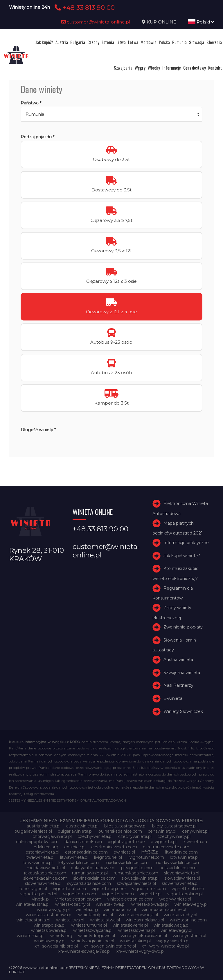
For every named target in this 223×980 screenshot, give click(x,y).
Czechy (93, 42)
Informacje (172, 68)
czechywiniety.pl (174, 836)
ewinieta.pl (124, 852)
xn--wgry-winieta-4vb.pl (165, 946)
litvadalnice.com (181, 852)
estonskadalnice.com (86, 852)
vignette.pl (151, 894)
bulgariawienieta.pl (33, 831)
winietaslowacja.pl (171, 925)
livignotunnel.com (146, 857)
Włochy (154, 68)
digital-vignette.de (126, 842)
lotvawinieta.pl (184, 857)
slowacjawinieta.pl (182, 878)
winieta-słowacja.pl (150, 904)
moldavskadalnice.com (178, 863)
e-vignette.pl (164, 842)
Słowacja (197, 42)
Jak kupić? (44, 42)
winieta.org (87, 910)
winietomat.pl (31, 936)
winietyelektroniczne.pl (144, 936)
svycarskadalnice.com (89, 883)
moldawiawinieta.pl (46, 868)
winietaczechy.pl (180, 915)
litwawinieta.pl (74, 857)
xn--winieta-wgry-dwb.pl (141, 951)
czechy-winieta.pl (95, 836)
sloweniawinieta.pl (43, 883)
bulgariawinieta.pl (75, 831)
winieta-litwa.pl (111, 904)
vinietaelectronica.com (78, 899)
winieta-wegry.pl (191, 904)
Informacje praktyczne (186, 543)
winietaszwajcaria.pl (93, 930)
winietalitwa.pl (70, 920)
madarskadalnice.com (127, 863)
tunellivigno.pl (33, 889)
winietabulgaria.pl (96, 915)
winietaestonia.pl (33, 920)
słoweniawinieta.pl (180, 883)
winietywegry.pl (50, 941)
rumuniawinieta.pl (90, 873)
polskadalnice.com (178, 868)
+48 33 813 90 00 (84, 8)
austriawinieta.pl (82, 826)
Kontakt (215, 68)
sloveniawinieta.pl (182, 873)
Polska (164, 42)
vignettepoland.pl (185, 894)
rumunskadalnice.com (136, 873)
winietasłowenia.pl (136, 930)
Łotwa (133, 42)
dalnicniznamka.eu (83, 842)
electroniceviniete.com (166, 847)
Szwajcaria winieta (182, 673)
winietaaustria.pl (120, 910)
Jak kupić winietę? (182, 556)
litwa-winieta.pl (39, 857)
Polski (201, 22)
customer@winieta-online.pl (96, 22)
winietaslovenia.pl (130, 925)
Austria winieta (178, 660)
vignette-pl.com (188, 889)
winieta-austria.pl (33, 904)
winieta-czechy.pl (73, 904)
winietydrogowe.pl (97, 936)
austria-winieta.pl (44, 826)
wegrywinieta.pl (175, 899)
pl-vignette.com (137, 868)
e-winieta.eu (195, 842)
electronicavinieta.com (114, 847)
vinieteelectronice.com (130, 899)
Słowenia (214, 42)
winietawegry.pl (176, 930)
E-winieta (173, 698)
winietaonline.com (188, 920)
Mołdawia (149, 42)
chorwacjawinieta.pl (52, 836)
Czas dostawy (195, 68)
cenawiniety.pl (162, 831)
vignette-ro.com (80, 894)
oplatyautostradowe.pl (93, 868)
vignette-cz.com (149, 889)
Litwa (121, 42)
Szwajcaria (123, 68)
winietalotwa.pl (105, 920)
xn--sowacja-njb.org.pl (56, 946)
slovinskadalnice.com (94, 878)
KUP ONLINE (161, 22)
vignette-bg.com (109, 889)
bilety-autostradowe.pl (174, 826)
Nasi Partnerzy (178, 686)
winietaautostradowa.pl (49, 915)
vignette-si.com (118, 894)
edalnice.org (46, 847)
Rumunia (179, 42)
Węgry (140, 68)
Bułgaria (78, 42)
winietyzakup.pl (135, 941)
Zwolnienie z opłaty (183, 627)
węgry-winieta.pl (173, 941)
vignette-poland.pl (39, 894)
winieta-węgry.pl (53, 910)
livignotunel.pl (108, 857)
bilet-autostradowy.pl (125, 826)
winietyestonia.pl (189, 936)
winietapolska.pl (50, 925)
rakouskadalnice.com (45, 873)
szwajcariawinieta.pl (136, 883)
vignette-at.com (69, 889)
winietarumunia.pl (89, 925)
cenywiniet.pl (195, 831)
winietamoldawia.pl (145, 920)
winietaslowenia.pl (49, 930)
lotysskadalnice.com (79, 863)
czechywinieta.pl (135, 836)
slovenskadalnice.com (45, 878)
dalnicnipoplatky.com (37, 842)
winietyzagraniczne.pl (93, 941)
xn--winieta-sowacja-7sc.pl (84, 951)
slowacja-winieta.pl (140, 878)
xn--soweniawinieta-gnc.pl (110, 946)
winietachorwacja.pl (138, 915)
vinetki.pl (41, 899)
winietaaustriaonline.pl (164, 910)
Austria (62, 42)
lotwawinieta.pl (38, 863)
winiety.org (61, 936)
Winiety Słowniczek (183, 711)
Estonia (108, 42)
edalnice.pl (75, 847)
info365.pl (150, 852)
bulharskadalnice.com (120, 831)
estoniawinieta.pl (42, 852)
